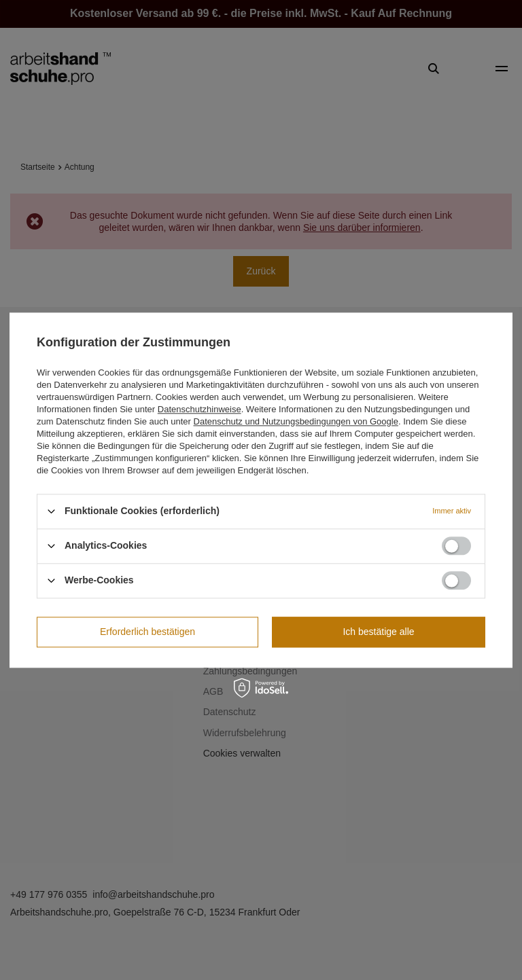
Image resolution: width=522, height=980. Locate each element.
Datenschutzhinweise (199, 409)
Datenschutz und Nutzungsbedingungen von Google (296, 421)
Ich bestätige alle (378, 632)
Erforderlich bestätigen (147, 632)
